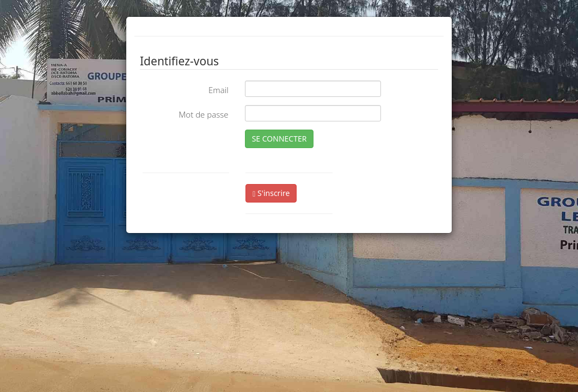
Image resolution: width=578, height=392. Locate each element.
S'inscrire (271, 193)
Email (219, 90)
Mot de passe (203, 114)
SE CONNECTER (279, 139)
